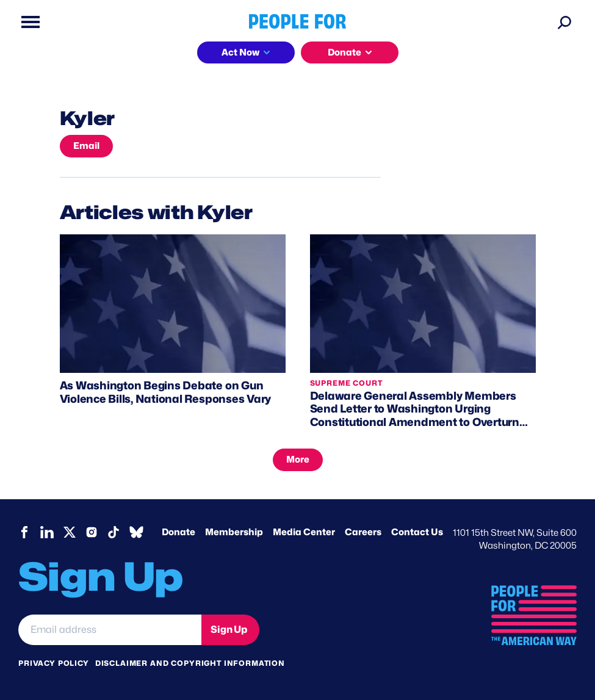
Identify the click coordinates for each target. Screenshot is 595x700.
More (298, 460)
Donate (344, 52)
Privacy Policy (54, 663)
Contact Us (417, 532)
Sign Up (229, 630)
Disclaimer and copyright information (190, 663)
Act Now (240, 52)
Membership (234, 532)
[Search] (564, 22)
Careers (363, 532)
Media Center (304, 532)
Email (86, 146)
